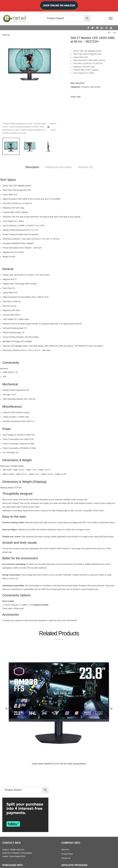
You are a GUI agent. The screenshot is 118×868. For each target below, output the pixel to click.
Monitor (98, 87)
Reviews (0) (85, 167)
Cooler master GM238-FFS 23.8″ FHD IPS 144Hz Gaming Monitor (59, 764)
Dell (92, 87)
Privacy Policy (67, 854)
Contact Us (66, 858)
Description (32, 167)
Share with (76, 97)
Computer (85, 87)
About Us (65, 850)
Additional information (59, 167)
